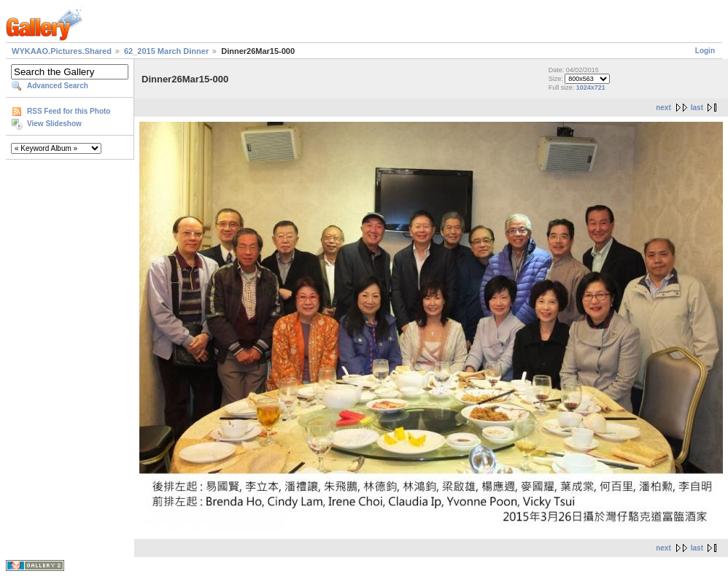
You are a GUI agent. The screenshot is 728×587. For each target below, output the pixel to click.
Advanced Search (58, 86)
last (697, 108)
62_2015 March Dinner (166, 51)
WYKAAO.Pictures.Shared (62, 51)
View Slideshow (54, 124)
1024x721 (591, 88)
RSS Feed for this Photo (69, 111)
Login (705, 51)
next (663, 108)
